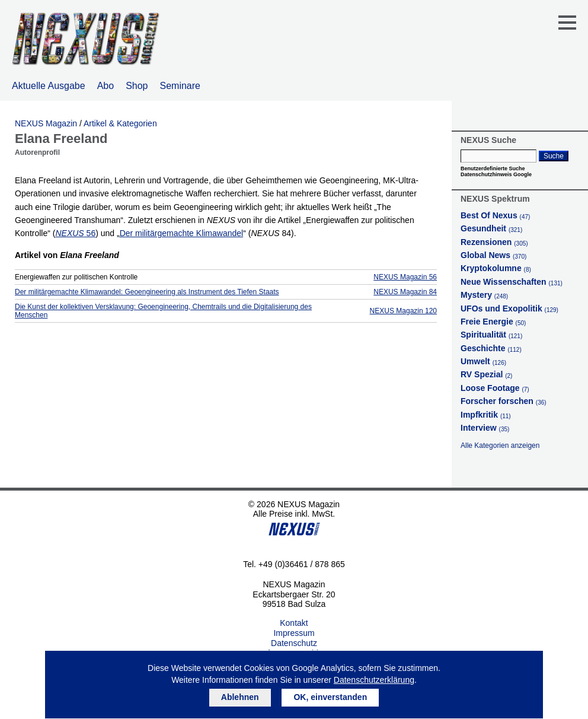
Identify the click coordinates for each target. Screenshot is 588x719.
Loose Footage (495, 388)
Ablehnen (240, 697)
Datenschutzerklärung (374, 680)
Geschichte (491, 348)
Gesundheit (491, 228)
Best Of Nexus (495, 215)
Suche (554, 156)
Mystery (484, 295)
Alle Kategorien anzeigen (500, 446)
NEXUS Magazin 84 (405, 292)
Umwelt (483, 361)
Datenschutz (294, 643)
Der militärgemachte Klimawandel (182, 233)
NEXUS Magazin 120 (403, 311)
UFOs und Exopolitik (509, 308)
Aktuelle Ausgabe (49, 86)
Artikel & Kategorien (120, 123)
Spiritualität (491, 335)
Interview (485, 428)
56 (75, 233)
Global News (493, 255)
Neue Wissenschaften (512, 282)
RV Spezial (486, 374)
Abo (106, 86)
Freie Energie (493, 322)
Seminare (180, 86)
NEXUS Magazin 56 (405, 277)
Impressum (294, 633)
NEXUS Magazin (46, 123)
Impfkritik (486, 415)
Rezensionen (494, 242)
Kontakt (294, 623)
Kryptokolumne (496, 268)
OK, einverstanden (330, 697)
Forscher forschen (504, 401)
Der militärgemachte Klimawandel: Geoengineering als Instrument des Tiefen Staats (147, 292)
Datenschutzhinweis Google (496, 174)
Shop (137, 86)
